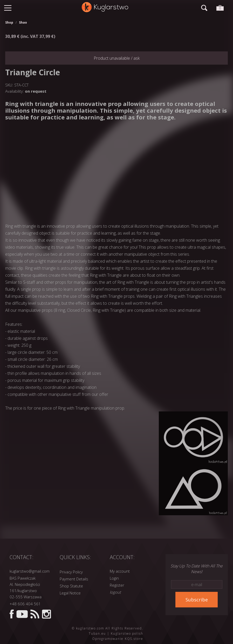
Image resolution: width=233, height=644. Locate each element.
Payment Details (74, 579)
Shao (23, 22)
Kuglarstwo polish (127, 633)
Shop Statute (71, 586)
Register (117, 585)
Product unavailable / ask (117, 58)
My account (120, 571)
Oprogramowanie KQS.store (118, 639)
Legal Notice (70, 593)
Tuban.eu (97, 633)
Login (114, 578)
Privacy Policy (71, 572)
